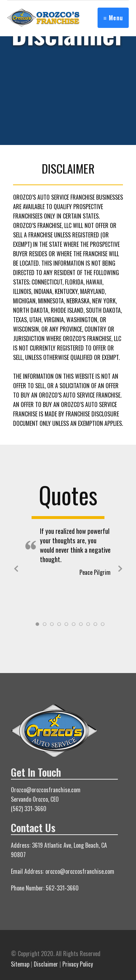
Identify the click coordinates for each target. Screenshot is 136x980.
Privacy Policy (78, 964)
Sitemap (20, 964)
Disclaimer (46, 964)
